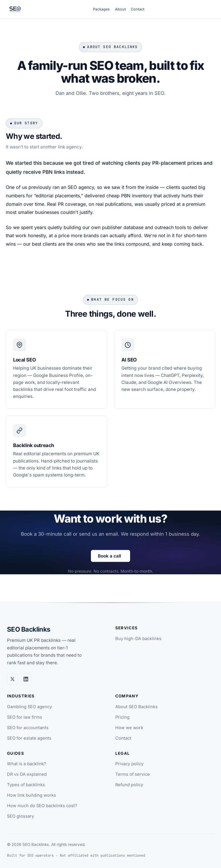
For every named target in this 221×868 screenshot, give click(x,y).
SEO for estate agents (29, 738)
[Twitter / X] (12, 679)
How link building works (32, 795)
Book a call (109, 560)
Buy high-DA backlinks (138, 639)
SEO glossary (20, 816)
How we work (129, 728)
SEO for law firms (25, 717)
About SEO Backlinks (136, 707)
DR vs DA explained (27, 774)
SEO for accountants (28, 728)
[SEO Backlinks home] (15, 9)
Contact (138, 9)
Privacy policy (129, 764)
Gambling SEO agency (29, 707)
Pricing (122, 717)
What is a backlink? (27, 764)
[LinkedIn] (26, 679)
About (120, 9)
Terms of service (133, 774)
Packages (101, 9)
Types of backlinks (26, 785)
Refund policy (129, 785)
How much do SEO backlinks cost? (42, 806)
